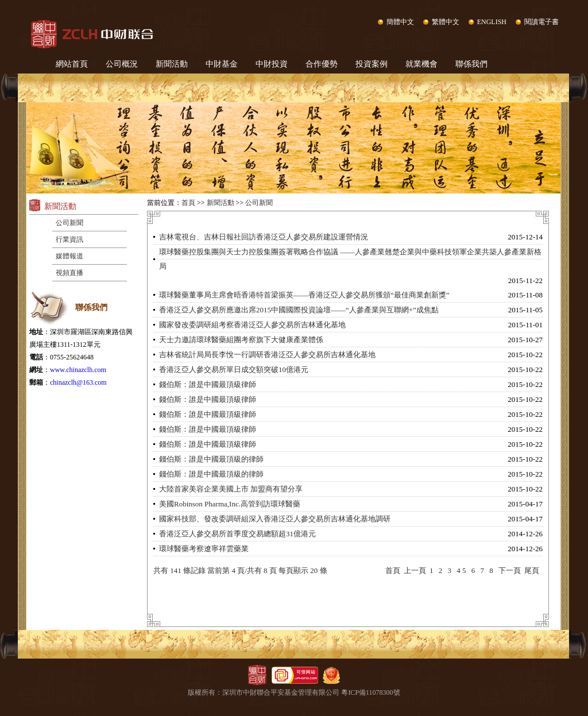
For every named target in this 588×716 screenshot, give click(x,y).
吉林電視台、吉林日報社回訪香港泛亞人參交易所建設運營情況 (264, 237)
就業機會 (421, 64)
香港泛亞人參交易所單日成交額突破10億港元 (234, 369)
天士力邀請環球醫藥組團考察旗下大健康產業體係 (241, 340)
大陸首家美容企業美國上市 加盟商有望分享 (231, 489)
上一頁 (415, 570)
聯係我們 (471, 64)
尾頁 (532, 570)
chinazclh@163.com (78, 382)
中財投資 (272, 64)
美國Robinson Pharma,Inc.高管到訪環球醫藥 (230, 504)
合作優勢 (322, 64)
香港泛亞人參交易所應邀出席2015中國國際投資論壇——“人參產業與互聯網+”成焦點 (299, 310)
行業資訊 (69, 239)
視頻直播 (69, 273)
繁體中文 (446, 22)
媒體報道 (69, 256)
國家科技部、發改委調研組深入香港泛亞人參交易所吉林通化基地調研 (275, 519)
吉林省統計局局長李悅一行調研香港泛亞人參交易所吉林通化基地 (267, 355)
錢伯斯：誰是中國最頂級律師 (208, 384)
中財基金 (222, 64)
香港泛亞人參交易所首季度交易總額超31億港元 (237, 534)
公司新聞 (69, 223)
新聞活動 (172, 64)
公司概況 (122, 64)
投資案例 (372, 64)
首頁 (188, 203)
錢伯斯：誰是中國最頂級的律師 (211, 459)
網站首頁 (72, 64)
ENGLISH (492, 22)
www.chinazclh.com (78, 370)
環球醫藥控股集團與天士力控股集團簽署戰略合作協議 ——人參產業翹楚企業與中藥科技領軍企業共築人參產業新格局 (350, 259)
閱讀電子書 (541, 22)
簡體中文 (400, 22)
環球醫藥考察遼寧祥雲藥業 (204, 549)
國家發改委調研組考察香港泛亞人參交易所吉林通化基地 (252, 325)
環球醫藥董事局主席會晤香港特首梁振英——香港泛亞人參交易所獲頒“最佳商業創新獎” (304, 295)
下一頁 (510, 570)
